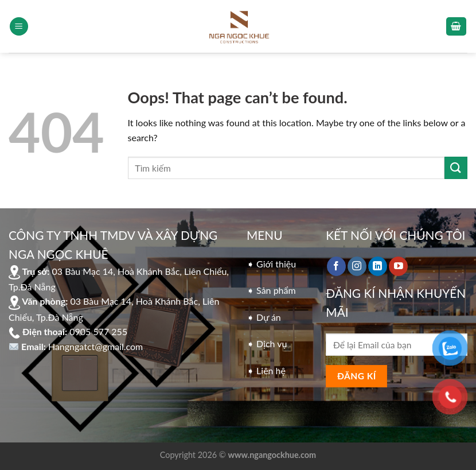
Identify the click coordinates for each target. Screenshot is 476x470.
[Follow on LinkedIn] (378, 266)
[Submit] (456, 168)
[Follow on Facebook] (336, 266)
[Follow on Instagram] (357, 266)
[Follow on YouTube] (398, 266)
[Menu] (19, 27)
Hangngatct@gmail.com (95, 346)
